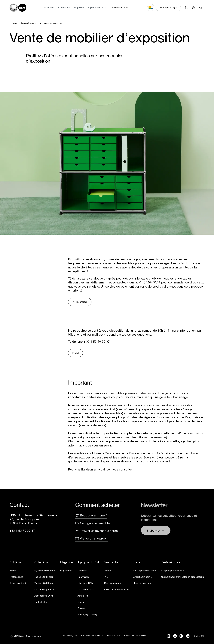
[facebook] (175, 636)
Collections (64, 8)
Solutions (49, 8)
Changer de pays (33, 636)
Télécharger (80, 302)
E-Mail (75, 353)
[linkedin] (188, 636)
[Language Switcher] (193, 8)
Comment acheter (119, 8)
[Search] (201, 8)
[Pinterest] (181, 636)
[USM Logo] (18, 8)
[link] (20, 571)
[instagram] (169, 636)
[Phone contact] (186, 8)
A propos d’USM (97, 8)
